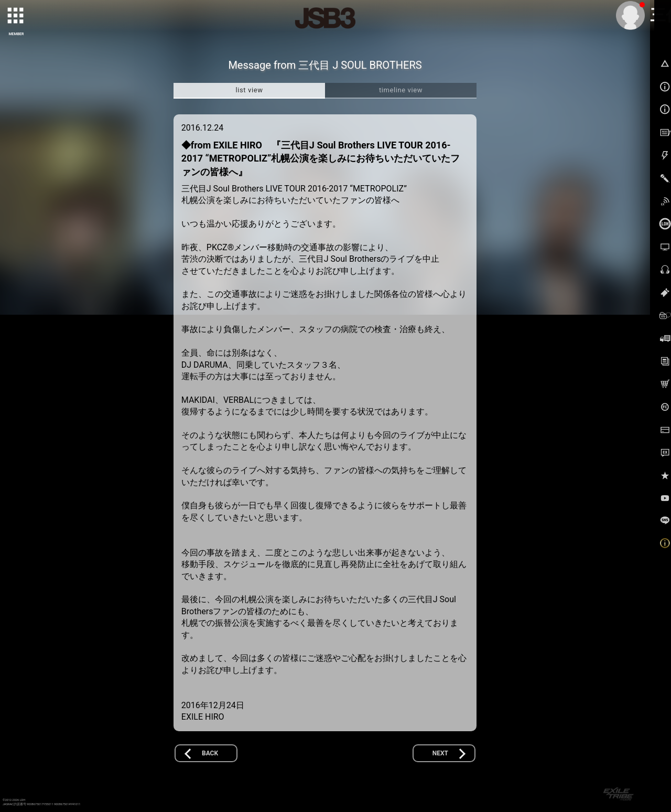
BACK (210, 753)
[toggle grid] (16, 16)
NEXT (440, 753)
